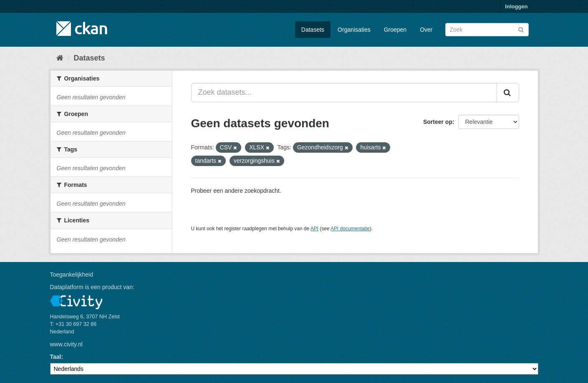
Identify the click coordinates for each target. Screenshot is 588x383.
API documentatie (350, 229)
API (314, 229)
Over (426, 30)
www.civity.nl (66, 344)
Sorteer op (438, 122)
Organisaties (354, 30)
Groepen (395, 30)
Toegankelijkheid (72, 275)
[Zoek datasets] (487, 30)
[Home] (60, 58)
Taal (56, 357)
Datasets (313, 30)
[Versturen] (521, 29)
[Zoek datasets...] (344, 93)
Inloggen (516, 6)
